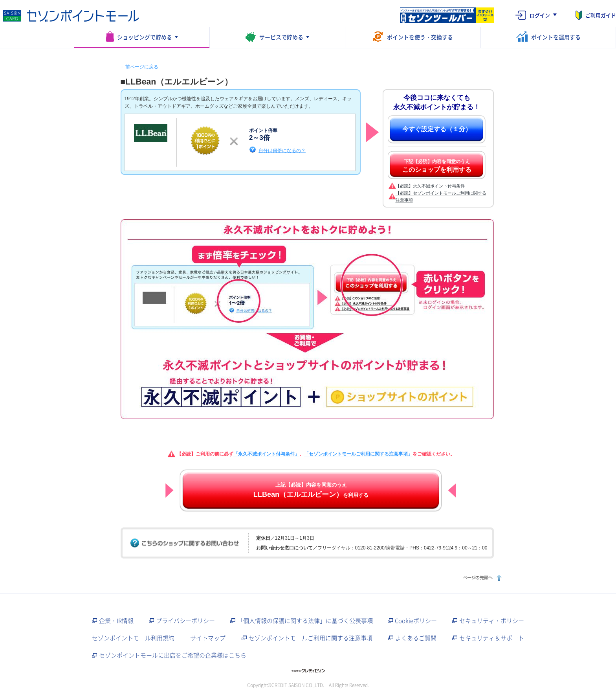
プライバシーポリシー (185, 621)
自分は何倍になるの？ (282, 150)
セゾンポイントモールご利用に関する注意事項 (311, 638)
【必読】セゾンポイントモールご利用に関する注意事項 (441, 197)
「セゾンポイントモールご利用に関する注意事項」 (358, 454)
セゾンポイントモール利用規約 (133, 638)
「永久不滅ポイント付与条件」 (266, 454)
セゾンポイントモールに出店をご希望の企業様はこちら (173, 655)
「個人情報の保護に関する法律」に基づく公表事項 (305, 621)
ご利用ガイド (601, 15)
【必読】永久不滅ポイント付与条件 (430, 186)
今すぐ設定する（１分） (437, 129)
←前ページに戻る (139, 67)
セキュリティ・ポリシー (492, 621)
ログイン (540, 15)
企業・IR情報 (116, 621)
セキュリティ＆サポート (492, 638)
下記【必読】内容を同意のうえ (437, 166)
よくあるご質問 (416, 638)
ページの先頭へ (481, 578)
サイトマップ (208, 638)
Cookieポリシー (416, 621)
